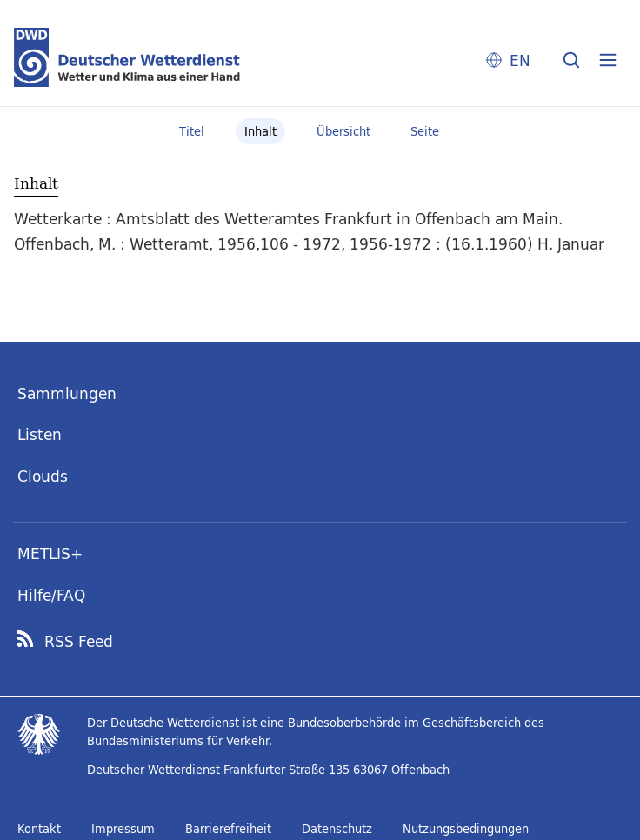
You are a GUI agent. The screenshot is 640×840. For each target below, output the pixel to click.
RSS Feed (79, 642)
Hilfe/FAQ (51, 595)
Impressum (123, 829)
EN (520, 60)
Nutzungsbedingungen (466, 829)
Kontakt (39, 829)
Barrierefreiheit (228, 829)
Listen (40, 434)
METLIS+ (50, 553)
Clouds (43, 476)
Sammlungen (67, 393)
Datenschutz (337, 829)
